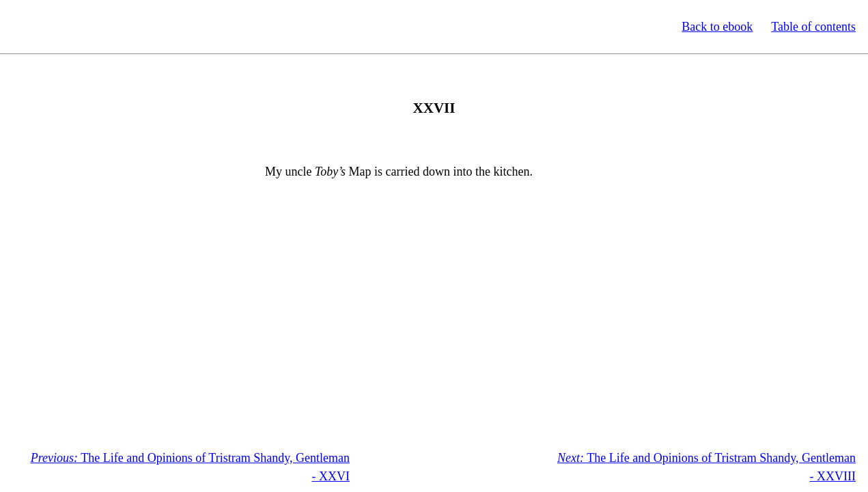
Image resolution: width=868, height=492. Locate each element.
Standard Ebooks (74, 27)
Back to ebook (717, 27)
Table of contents (813, 27)
